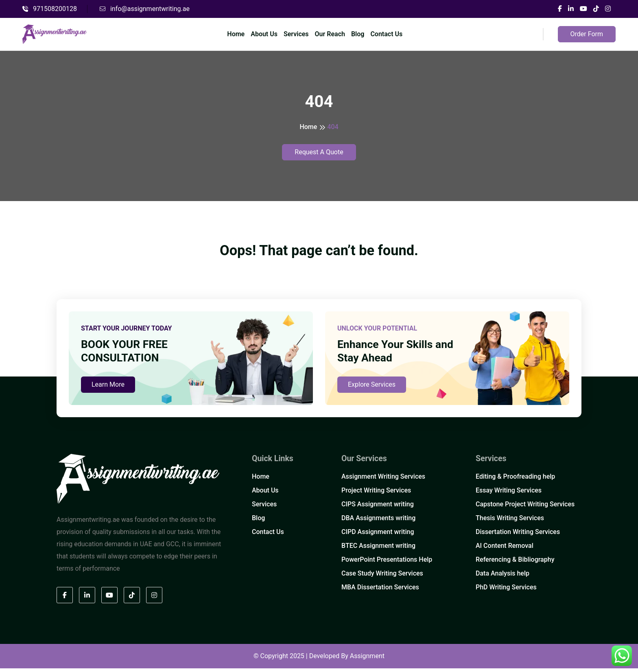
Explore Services (372, 388)
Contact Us (386, 34)
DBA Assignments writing (378, 522)
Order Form (587, 34)
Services (296, 34)
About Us (264, 34)
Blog (358, 34)
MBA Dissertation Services (380, 591)
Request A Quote (319, 152)
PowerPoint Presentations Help (387, 564)
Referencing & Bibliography (515, 564)
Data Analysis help (503, 577)
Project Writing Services (376, 494)
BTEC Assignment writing (378, 550)
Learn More (108, 388)
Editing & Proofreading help (515, 480)
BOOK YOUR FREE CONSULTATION (127, 354)
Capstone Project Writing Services (525, 508)
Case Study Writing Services (382, 577)
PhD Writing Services (506, 591)
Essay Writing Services (509, 494)
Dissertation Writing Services (518, 536)
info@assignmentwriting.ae (145, 9)
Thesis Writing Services (510, 522)
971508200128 (50, 9)
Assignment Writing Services (383, 480)
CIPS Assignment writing (378, 508)
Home (236, 34)
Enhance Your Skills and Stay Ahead (399, 354)
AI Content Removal (505, 550)
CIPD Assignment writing (378, 536)
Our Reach (330, 34)
